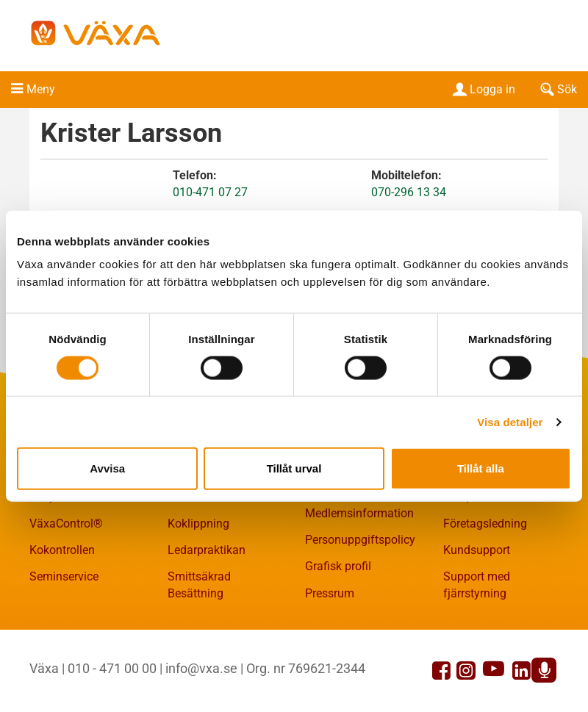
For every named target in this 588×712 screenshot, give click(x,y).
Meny (41, 89)
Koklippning (198, 524)
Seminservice (64, 576)
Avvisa (107, 468)
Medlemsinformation (359, 513)
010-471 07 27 (210, 192)
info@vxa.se (201, 668)
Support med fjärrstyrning (477, 585)
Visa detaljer (510, 421)
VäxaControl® (66, 524)
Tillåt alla (481, 468)
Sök (557, 89)
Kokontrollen (62, 550)
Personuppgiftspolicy (360, 540)
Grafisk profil (338, 566)
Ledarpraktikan (207, 550)
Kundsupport (477, 550)
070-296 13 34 (409, 192)
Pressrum (330, 593)
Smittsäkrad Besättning (199, 585)
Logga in (483, 89)
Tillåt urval (294, 468)
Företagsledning (485, 524)
